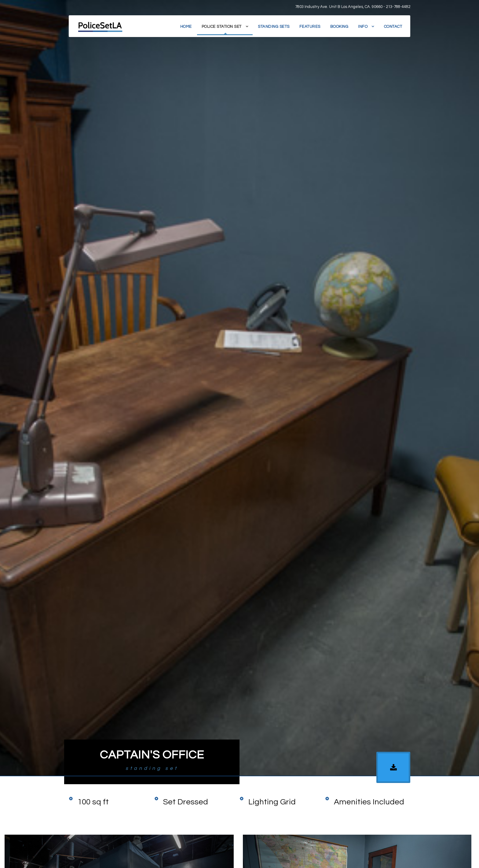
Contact (393, 27)
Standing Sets (274, 27)
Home (186, 27)
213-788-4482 (398, 7)
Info (363, 27)
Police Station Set (222, 27)
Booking (339, 27)
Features (310, 27)
